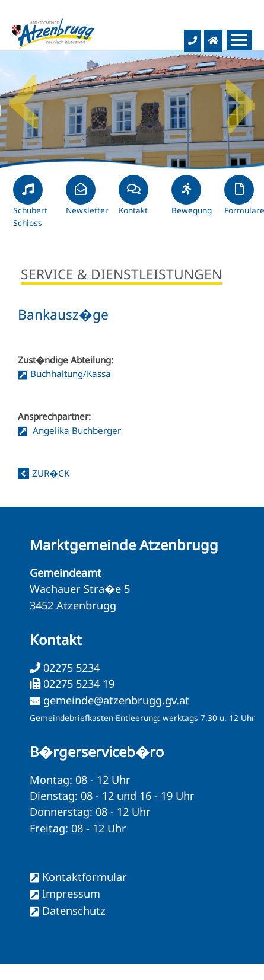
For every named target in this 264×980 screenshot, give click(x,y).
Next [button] (240, 98)
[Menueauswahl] (239, 40)
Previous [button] (24, 98)
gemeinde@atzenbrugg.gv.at (116, 700)
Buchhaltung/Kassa (71, 374)
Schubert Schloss (30, 206)
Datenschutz (74, 911)
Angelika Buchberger (76, 430)
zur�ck (51, 473)
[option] (132, 110)
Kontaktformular (85, 877)
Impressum (71, 893)
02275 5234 (70, 668)
